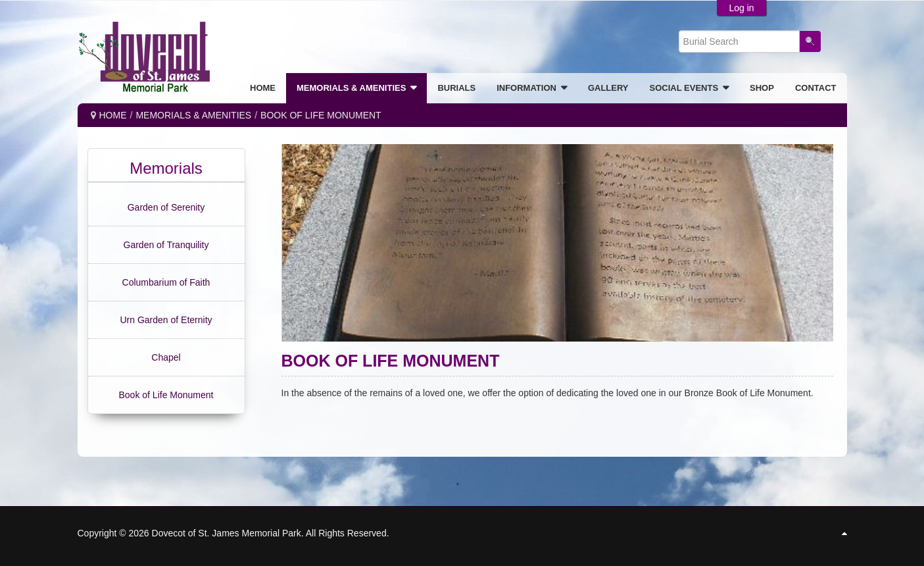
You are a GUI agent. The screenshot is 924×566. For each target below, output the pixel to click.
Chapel (166, 357)
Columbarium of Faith (166, 282)
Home (113, 115)
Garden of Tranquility (166, 245)
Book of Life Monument (166, 395)
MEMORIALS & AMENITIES (193, 115)
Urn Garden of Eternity (166, 320)
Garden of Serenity (166, 207)
